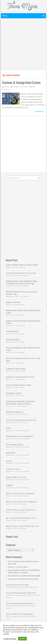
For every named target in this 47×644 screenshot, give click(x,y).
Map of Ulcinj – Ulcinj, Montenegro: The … (23, 526)
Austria (9, 461)
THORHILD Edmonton (15, 412)
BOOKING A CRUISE (14, 393)
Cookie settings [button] (10, 639)
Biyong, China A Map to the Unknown (21, 502)
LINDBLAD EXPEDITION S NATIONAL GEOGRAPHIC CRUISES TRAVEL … (20, 403)
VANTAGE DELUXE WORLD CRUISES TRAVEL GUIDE (23, 322)
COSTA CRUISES (12, 332)
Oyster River (23, 567)
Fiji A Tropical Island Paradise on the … (22, 518)
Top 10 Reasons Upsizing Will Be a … (21, 603)
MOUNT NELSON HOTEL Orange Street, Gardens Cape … (22, 293)
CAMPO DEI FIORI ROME (31, 576)
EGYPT (9, 428)
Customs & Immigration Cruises (21, 82)
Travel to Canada (13, 469)
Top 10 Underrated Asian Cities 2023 (21, 593)
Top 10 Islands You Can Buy (17, 585)
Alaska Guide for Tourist (16, 477)
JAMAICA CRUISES (13, 302)
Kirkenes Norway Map (29, 579)
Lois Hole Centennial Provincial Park (21, 420)
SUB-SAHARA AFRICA (15, 445)
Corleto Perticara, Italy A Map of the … (22, 510)
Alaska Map (11, 453)
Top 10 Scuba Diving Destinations (20, 614)
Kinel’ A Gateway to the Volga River (20, 494)
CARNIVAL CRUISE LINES (16, 369)
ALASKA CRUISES (13, 340)
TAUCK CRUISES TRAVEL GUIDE (18, 385)
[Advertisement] (23, 44)
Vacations (24, 87)
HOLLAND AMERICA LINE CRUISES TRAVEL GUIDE (23, 349)
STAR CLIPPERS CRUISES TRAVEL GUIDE (22, 265)
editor (7, 87)
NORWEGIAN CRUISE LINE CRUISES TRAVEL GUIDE (23, 312)
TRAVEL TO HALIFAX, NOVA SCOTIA (20, 377)
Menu (5, 16)
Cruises (17, 87)
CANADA (9, 485)
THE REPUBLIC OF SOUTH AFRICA (19, 436)
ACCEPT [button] (22, 639)
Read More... (40, 111)
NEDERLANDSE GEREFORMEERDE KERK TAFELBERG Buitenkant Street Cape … (21, 282)
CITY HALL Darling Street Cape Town (21, 273)
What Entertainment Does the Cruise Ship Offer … (23, 360)
